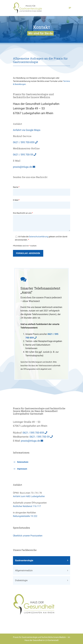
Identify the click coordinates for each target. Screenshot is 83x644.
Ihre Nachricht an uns (42, 222)
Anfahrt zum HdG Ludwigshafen (29, 496)
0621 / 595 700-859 (25, 142)
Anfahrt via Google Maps (27, 130)
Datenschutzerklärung (39, 237)
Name (42, 191)
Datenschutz (23, 462)
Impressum (22, 469)
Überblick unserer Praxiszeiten (28, 536)
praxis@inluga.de (24, 167)
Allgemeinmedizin (24, 570)
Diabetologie (21, 580)
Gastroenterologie (24, 560)
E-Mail (42, 204)
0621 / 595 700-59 (25, 155)
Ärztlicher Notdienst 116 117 (27, 506)
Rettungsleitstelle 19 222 (25, 516)
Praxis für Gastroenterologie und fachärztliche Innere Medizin (39, 637)
